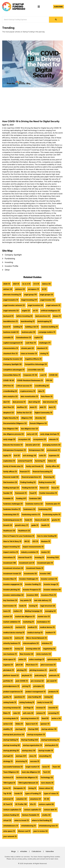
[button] (39, 7)
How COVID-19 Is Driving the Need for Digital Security (31, 121)
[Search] (26, 20)
